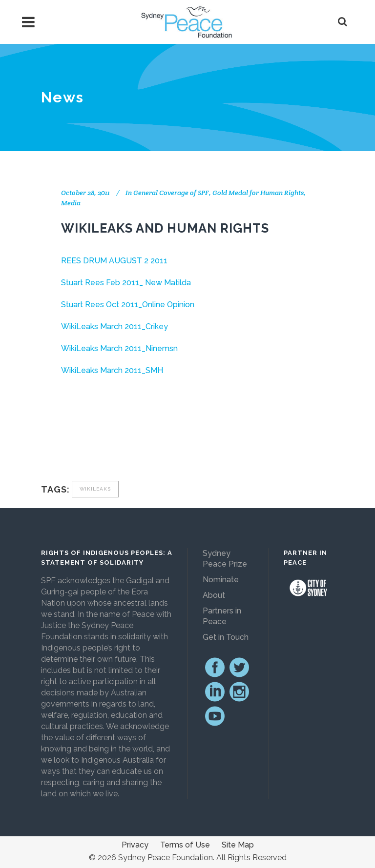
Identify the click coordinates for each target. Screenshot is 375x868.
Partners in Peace (222, 616)
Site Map (238, 845)
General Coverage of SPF (171, 193)
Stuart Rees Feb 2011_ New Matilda (126, 283)
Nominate (221, 580)
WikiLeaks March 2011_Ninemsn (119, 348)
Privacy (135, 845)
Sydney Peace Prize (225, 559)
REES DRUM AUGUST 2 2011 (114, 261)
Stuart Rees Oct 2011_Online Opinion (128, 305)
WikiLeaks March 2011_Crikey (115, 326)
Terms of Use (185, 845)
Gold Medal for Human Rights (258, 193)
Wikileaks (95, 489)
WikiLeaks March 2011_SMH (112, 370)
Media (71, 203)
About (214, 595)
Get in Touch (226, 637)
